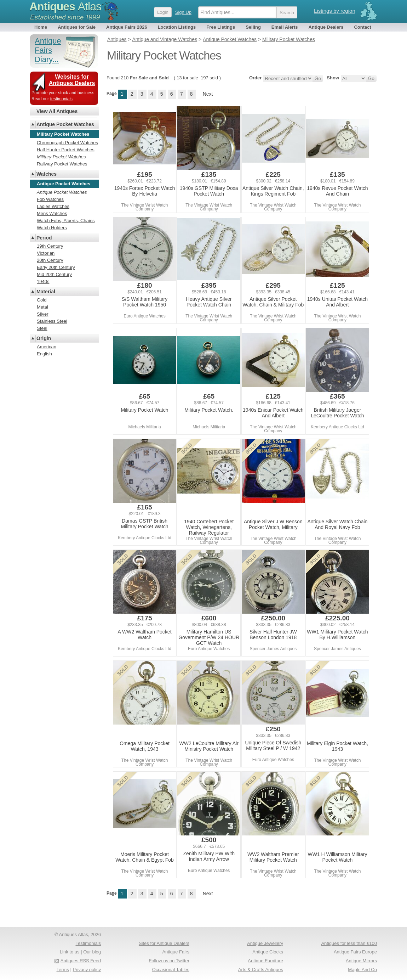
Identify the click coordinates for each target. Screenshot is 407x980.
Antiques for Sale (77, 27)
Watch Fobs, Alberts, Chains (66, 221)
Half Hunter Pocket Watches (66, 150)
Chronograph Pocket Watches (67, 143)
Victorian (46, 253)
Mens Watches (52, 213)
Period (44, 238)
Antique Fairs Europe (355, 952)
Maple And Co (362, 970)
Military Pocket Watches (61, 157)
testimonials (61, 99)
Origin (44, 338)
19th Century (50, 246)
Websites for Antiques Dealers (72, 80)
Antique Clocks (268, 952)
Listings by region (335, 11)
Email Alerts (285, 27)
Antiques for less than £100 (349, 943)
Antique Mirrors (361, 961)
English (44, 354)
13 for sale (187, 78)
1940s (43, 281)
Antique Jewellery (265, 943)
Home (41, 27)
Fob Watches (50, 199)
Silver (43, 314)
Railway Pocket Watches (62, 164)
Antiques (65, 6)
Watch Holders (52, 228)
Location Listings (177, 27)
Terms (63, 970)
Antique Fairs (176, 952)
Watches (47, 174)
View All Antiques (57, 111)
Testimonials (88, 943)
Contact (362, 27)
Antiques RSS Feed (81, 961)
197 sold (209, 78)
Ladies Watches (53, 206)
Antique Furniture (265, 961)
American (47, 347)
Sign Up (183, 12)
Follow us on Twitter (169, 961)
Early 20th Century (56, 267)
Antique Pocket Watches (65, 124)
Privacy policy (87, 970)
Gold (42, 300)
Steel (42, 328)
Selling (253, 27)
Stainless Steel (52, 321)
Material (46, 292)
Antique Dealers (326, 27)
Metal (42, 307)
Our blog (92, 952)
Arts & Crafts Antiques (261, 970)
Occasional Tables (171, 970)
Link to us (70, 952)
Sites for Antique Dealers (164, 943)
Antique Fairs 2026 (127, 27)
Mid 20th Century (54, 274)
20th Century (50, 260)
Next (208, 94)
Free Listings (221, 27)
